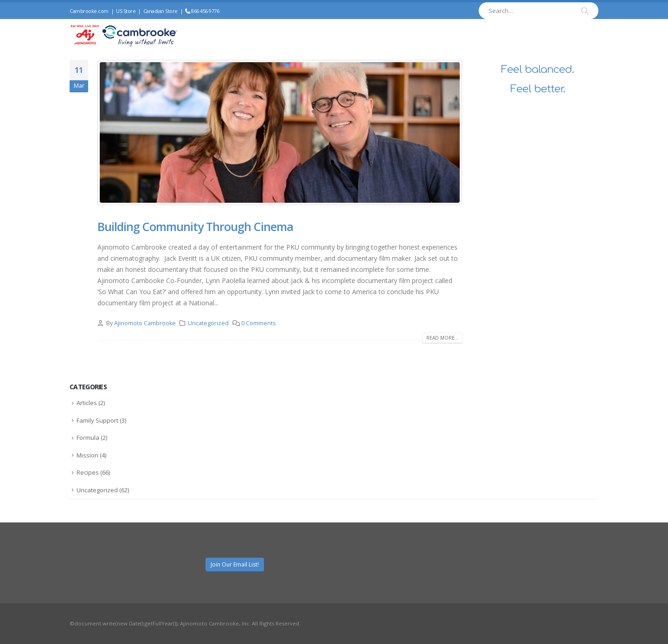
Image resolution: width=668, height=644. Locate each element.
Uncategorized (208, 323)
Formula (88, 438)
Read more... (443, 338)
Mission (87, 455)
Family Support (97, 420)
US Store (126, 11)
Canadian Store (161, 11)
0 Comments (259, 323)
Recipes (88, 472)
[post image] (280, 132)
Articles (87, 403)
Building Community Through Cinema (195, 226)
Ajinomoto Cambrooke (145, 323)
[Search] (585, 11)
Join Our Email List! (235, 564)
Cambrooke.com (89, 11)
